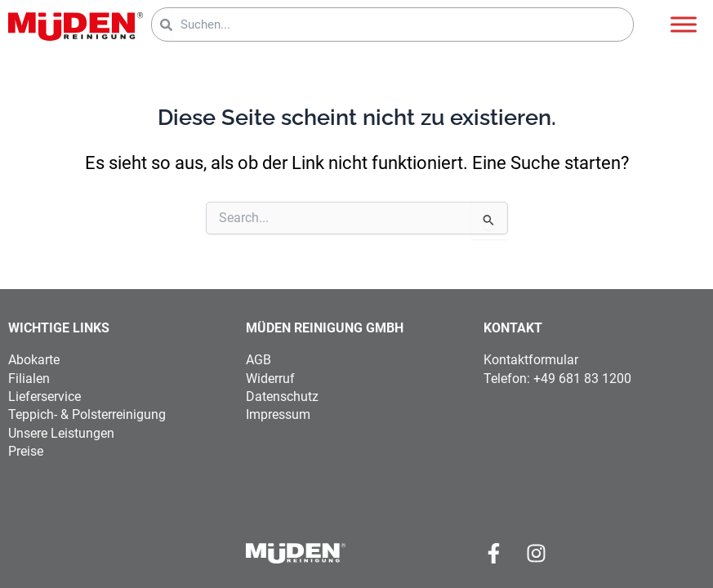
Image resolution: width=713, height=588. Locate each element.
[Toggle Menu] (684, 24)
